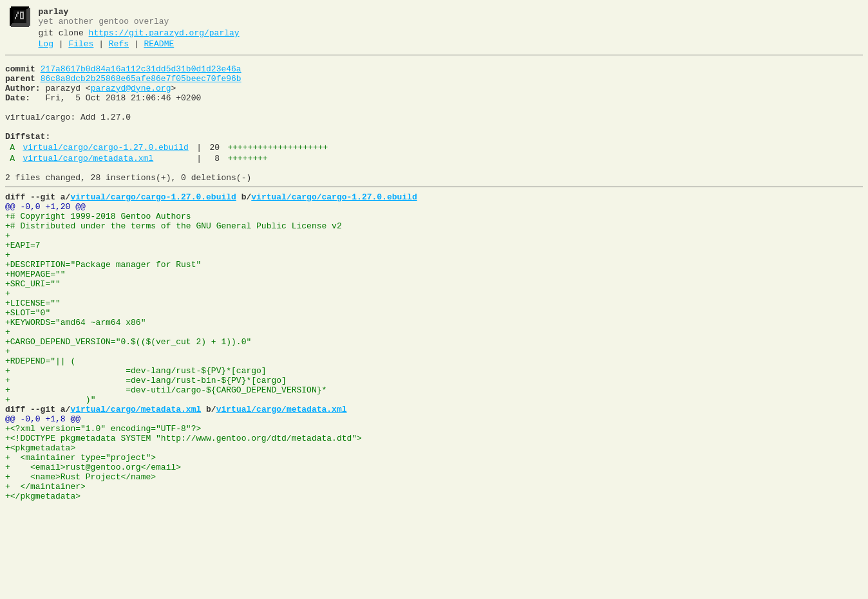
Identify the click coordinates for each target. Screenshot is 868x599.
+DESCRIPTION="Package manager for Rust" (103, 307)
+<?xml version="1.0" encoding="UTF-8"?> (103, 504)
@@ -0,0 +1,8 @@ (43, 492)
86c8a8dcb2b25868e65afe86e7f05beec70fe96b (141, 88)
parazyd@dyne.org (131, 100)
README (159, 50)
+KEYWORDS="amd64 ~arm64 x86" (75, 376)
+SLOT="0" (28, 365)
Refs (119, 50)
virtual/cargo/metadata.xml (88, 183)
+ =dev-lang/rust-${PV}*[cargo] (136, 434)
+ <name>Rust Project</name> (80, 562)
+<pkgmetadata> (40, 527)
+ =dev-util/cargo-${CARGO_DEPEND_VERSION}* (166, 457)
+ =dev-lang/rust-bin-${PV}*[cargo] (146, 446)
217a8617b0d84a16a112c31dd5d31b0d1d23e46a (141, 77)
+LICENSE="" (33, 353)
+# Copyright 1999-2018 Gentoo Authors (98, 249)
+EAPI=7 (23, 284)
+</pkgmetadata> (43, 585)
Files (81, 50)
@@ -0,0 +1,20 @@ (45, 237)
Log (46, 50)
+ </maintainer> (45, 573)
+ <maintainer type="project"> (80, 539)
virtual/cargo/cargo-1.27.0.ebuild (105, 170)
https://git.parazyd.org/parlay (164, 37)
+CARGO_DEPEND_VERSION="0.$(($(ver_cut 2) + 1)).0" (128, 400)
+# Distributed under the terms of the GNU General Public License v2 (174, 261)
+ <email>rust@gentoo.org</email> (93, 550)
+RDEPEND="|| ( (40, 423)
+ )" (50, 469)
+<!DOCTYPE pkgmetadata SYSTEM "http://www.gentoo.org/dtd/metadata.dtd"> (184, 515)
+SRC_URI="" (33, 330)
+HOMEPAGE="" (35, 318)
